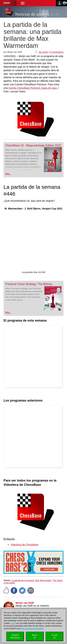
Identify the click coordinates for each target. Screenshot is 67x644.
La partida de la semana (23, 580)
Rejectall (35, 636)
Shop (7, 3)
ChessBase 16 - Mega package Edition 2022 (33, 145)
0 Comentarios (57, 52)
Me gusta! (43, 52)
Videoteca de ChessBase (24, 545)
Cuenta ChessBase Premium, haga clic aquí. (33, 88)
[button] (23, 3)
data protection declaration (32, 628)
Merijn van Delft (25, 603)
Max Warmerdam (43, 580)
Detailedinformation (15, 636)
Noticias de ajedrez (32, 14)
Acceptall (54, 636)
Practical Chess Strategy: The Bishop (29, 284)
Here (13, 623)
